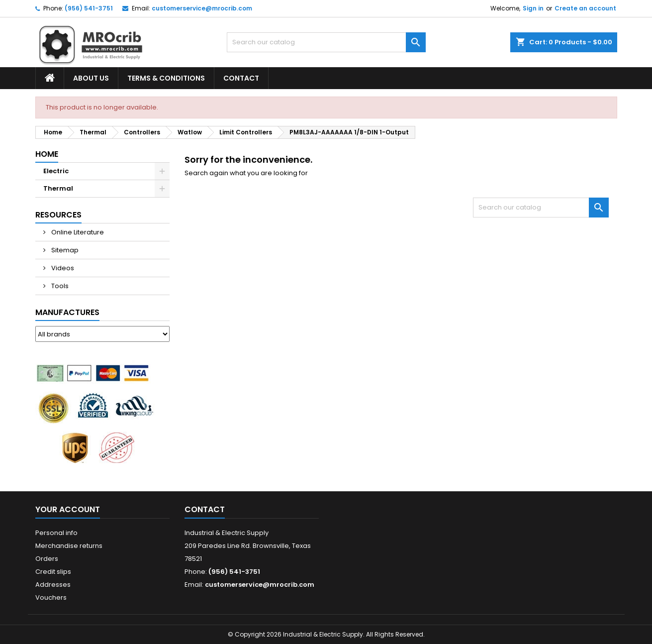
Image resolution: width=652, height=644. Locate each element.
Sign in (533, 8)
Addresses (53, 585)
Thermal (58, 188)
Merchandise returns (69, 546)
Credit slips (53, 572)
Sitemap (64, 250)
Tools (59, 286)
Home (47, 154)
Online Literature (77, 232)
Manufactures (67, 312)
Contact (241, 78)
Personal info (56, 533)
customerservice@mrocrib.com (202, 8)
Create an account (585, 8)
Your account (68, 509)
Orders (47, 559)
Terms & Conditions (166, 78)
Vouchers (51, 597)
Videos (62, 268)
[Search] (326, 42)
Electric (56, 171)
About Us (91, 78)
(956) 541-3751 (89, 8)
